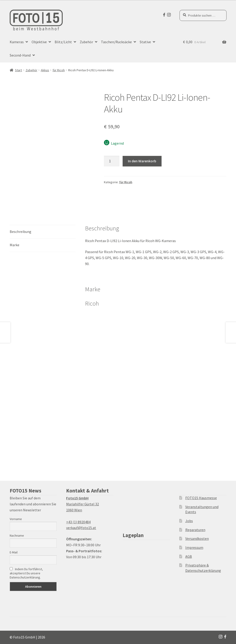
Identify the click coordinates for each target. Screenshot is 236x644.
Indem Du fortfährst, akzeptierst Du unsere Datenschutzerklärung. (26, 573)
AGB (189, 556)
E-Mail (14, 552)
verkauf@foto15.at (81, 528)
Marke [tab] (15, 245)
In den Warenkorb (142, 161)
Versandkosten (197, 538)
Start (18, 70)
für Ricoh (59, 70)
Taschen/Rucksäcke (116, 42)
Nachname (17, 535)
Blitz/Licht (63, 42)
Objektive (39, 42)
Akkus (45, 70)
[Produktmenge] (112, 161)
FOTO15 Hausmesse (201, 498)
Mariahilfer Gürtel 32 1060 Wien (83, 504)
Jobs (189, 521)
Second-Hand (20, 55)
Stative (145, 42)
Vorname (16, 519)
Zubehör (86, 42)
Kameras (17, 42)
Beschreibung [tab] (21, 232)
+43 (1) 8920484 (78, 522)
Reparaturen (195, 530)
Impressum (194, 547)
